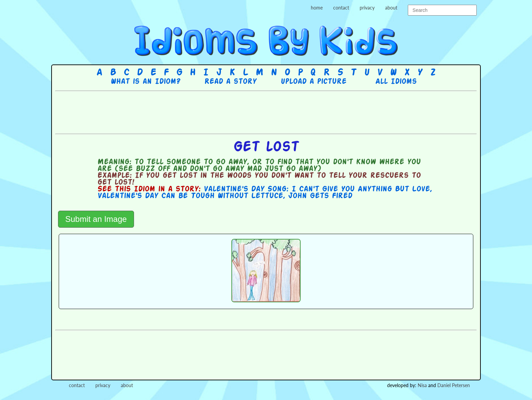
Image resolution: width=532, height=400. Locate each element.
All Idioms (396, 82)
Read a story (230, 82)
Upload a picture (313, 82)
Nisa (422, 385)
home (317, 8)
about (391, 8)
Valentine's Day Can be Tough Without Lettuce (190, 196)
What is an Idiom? (145, 82)
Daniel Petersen (454, 385)
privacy (367, 8)
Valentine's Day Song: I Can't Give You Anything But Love (317, 189)
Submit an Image (96, 219)
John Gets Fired (320, 196)
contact (341, 8)
